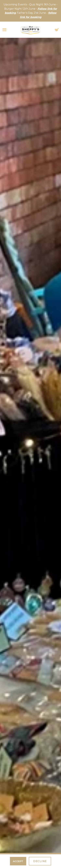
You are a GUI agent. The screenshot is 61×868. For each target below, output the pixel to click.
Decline (40, 861)
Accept (18, 861)
